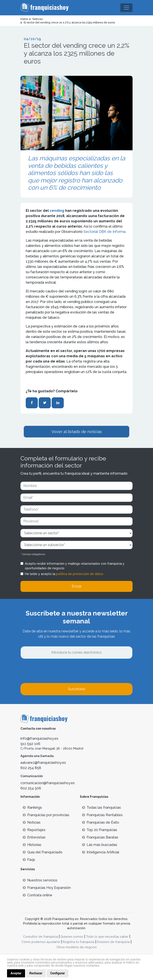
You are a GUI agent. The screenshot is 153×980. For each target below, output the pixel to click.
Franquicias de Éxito (101, 822)
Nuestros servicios (40, 880)
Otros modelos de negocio (77, 947)
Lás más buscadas (100, 845)
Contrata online (37, 895)
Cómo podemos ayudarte (41, 942)
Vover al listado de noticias (77, 432)
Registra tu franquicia (78, 942)
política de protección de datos (80, 574)
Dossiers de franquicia (113, 942)
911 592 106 (30, 744)
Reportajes (34, 830)
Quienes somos (72, 937)
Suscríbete (76, 689)
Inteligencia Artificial (101, 852)
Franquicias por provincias (46, 815)
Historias (32, 845)
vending (57, 211)
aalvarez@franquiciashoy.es (43, 763)
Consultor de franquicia (40, 937)
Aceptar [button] (16, 973)
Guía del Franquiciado (43, 852)
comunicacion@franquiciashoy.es (48, 783)
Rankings (32, 808)
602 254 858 (31, 768)
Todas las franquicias (101, 808)
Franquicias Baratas (100, 837)
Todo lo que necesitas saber (107, 937)
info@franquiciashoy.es (39, 739)
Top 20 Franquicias (100, 830)
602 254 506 (31, 788)
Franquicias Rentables (102, 815)
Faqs (29, 860)
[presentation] (54, 671)
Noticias (32, 822)
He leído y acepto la (64, 574)
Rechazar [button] (36, 973)
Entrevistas (34, 837)
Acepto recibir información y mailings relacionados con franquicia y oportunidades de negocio (75, 566)
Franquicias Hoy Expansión (47, 888)
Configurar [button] (57, 973)
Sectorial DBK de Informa (105, 232)
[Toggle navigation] (126, 8)
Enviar (77, 586)
